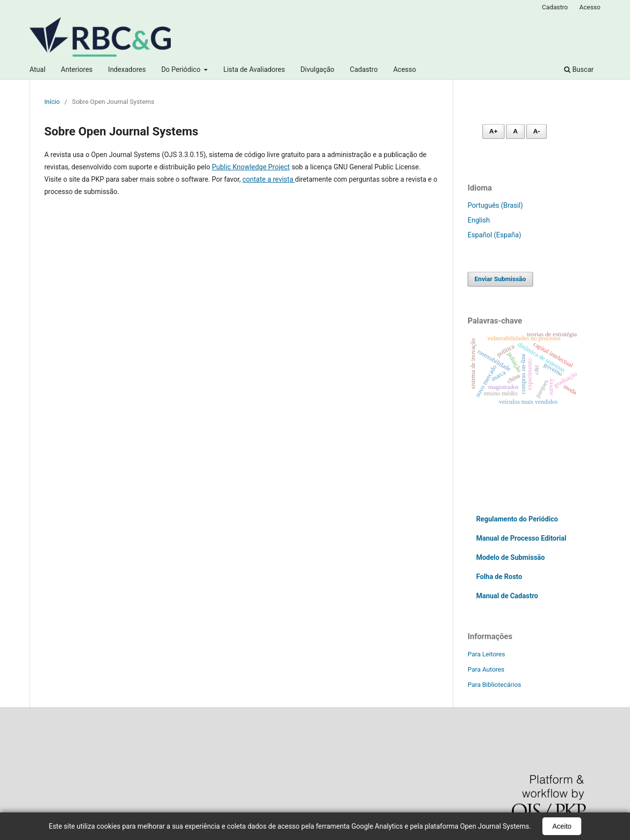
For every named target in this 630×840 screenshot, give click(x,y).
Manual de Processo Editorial (521, 538)
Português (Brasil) (495, 205)
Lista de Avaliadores (254, 69)
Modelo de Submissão (510, 557)
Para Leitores (486, 654)
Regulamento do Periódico (517, 519)
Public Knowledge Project (251, 167)
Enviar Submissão (500, 279)
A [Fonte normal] (515, 131)
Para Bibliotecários (494, 685)
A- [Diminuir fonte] (536, 131)
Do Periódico (182, 69)
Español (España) (494, 235)
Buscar (579, 69)
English (479, 220)
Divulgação (317, 69)
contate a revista (268, 179)
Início (52, 102)
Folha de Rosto (499, 577)
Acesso (405, 69)
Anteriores (77, 69)
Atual (37, 69)
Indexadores (127, 69)
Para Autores (486, 669)
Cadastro (364, 69)
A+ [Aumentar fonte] (493, 131)
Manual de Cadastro (507, 596)
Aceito (562, 826)
